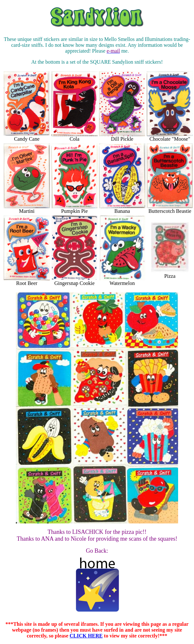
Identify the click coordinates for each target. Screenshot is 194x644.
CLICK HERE (86, 636)
